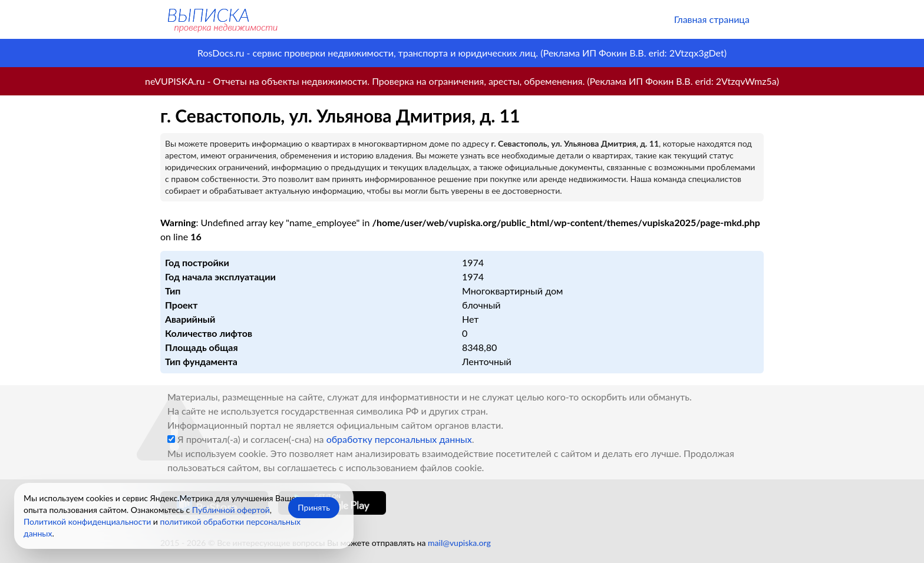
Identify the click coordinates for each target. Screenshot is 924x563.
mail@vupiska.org (459, 543)
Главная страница (712, 19)
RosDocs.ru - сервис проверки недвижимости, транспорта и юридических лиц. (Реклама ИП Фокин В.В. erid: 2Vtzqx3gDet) (462, 53)
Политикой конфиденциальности (87, 521)
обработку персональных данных (399, 439)
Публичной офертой (231, 510)
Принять (314, 507)
